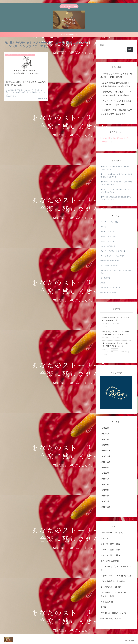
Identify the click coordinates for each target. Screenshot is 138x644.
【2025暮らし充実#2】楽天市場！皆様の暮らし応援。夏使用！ (117, 75)
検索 (102, 45)
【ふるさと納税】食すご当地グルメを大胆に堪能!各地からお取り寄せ (116, 85)
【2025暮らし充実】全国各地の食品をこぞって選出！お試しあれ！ (116, 112)
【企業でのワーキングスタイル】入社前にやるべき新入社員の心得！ (116, 94)
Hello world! (105, 138)
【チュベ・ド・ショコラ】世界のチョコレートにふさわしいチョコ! (116, 103)
